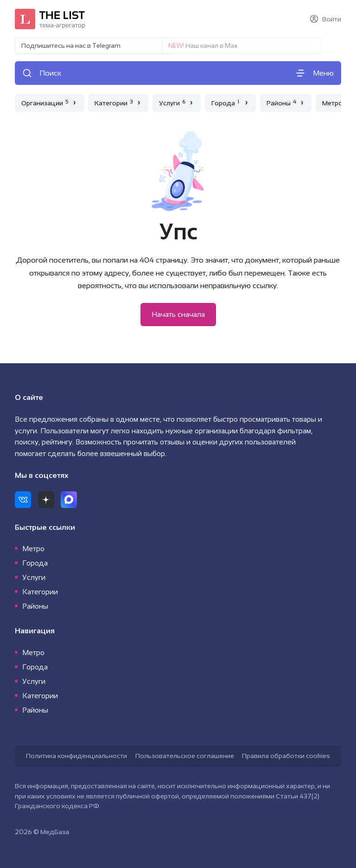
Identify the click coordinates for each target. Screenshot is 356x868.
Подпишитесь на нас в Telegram (71, 45)
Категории (40, 592)
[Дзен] (46, 499)
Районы (35, 606)
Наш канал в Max (184, 45)
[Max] (69, 499)
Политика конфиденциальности (76, 756)
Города (35, 563)
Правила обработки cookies (286, 756)
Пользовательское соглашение (185, 756)
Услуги (34, 577)
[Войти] (325, 19)
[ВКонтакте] (23, 499)
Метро (33, 549)
